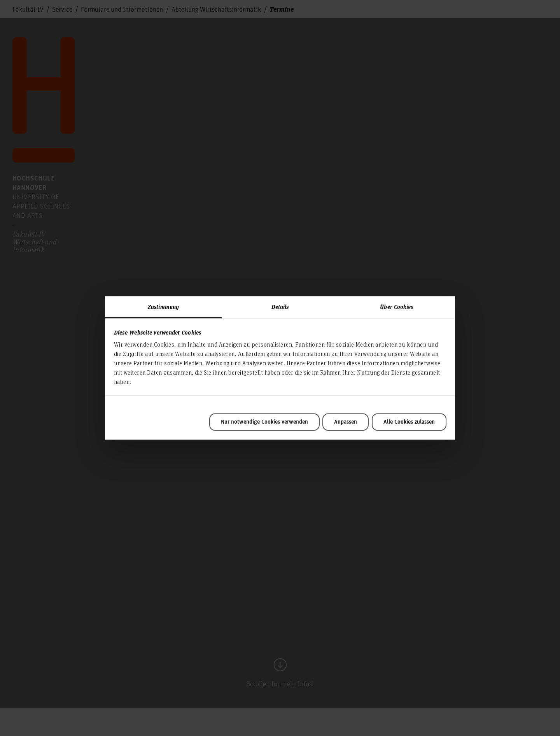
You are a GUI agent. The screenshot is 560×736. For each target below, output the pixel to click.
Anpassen (346, 422)
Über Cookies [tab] (396, 307)
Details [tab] (280, 307)
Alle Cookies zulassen (409, 422)
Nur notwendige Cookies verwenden (264, 422)
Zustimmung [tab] (163, 307)
